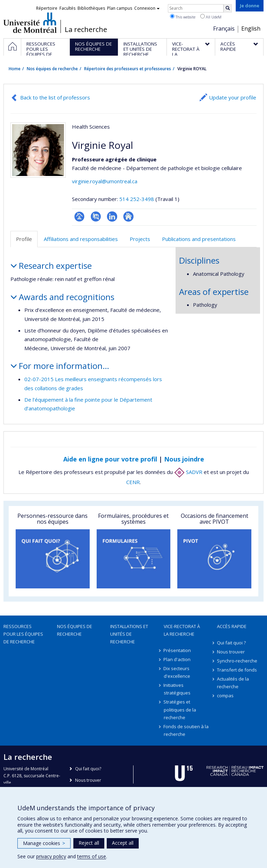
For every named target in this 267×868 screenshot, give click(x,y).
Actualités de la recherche (233, 683)
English (251, 29)
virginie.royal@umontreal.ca (105, 181)
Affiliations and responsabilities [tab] (81, 239)
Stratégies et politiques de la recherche (180, 709)
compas (225, 696)
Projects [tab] (140, 239)
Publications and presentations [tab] (199, 239)
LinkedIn (112, 216)
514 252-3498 (137, 199)
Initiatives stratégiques (177, 689)
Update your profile (233, 97)
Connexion (147, 8)
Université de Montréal (30, 23)
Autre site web (128, 216)
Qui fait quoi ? (231, 643)
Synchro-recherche (237, 661)
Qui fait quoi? (88, 769)
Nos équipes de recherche (52, 69)
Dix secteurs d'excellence (177, 672)
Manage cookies (44, 843)
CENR (133, 482)
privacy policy (51, 856)
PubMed (96, 216)
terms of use (92, 856)
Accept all (123, 843)
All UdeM (211, 17)
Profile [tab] (24, 239)
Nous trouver (231, 652)
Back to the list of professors (55, 97)
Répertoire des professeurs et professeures (128, 69)
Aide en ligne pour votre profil (110, 459)
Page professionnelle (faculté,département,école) (79, 216)
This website (183, 17)
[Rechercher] (228, 8)
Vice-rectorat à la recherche (182, 630)
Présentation (177, 650)
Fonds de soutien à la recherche (186, 730)
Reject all (89, 843)
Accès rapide (232, 626)
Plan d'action (177, 659)
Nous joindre (184, 459)
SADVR (188, 472)
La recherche (86, 30)
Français (224, 29)
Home (15, 69)
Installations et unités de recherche (129, 634)
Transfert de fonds (237, 670)
